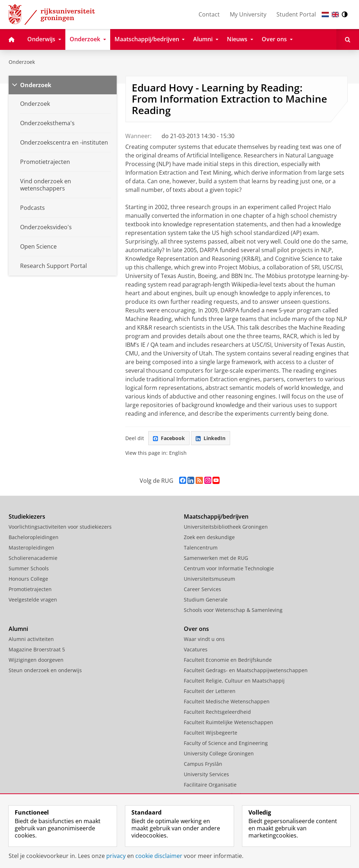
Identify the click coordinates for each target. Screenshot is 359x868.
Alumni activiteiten (31, 639)
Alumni (18, 629)
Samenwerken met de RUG (216, 558)
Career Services (202, 589)
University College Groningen (219, 753)
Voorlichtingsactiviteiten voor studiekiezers (60, 527)
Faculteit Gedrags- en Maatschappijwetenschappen (246, 670)
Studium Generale (206, 600)
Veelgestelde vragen (33, 600)
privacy (116, 856)
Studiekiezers (27, 516)
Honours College (28, 579)
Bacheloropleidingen (34, 537)
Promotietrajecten (30, 589)
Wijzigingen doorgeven (36, 660)
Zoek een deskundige (209, 537)
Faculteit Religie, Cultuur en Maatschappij (234, 681)
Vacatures (196, 649)
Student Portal (296, 14)
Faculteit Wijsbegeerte (211, 733)
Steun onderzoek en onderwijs (45, 670)
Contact (209, 14)
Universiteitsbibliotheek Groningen (226, 527)
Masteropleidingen (31, 548)
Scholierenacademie (33, 558)
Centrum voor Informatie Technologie (229, 568)
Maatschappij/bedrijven (216, 516)
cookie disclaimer (159, 856)
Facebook (169, 438)
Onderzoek (22, 62)
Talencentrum (201, 548)
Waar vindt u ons (204, 639)
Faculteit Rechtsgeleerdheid (217, 712)
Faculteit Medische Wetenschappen (227, 701)
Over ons (196, 629)
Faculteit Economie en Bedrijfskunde (228, 660)
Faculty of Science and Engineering (226, 743)
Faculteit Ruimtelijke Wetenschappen (229, 722)
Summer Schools (29, 568)
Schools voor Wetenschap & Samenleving (233, 610)
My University (248, 14)
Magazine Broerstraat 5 (37, 649)
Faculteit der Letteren (210, 691)
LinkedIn (211, 438)
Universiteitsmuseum (209, 579)
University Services (206, 774)
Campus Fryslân (203, 764)
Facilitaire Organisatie (210, 785)
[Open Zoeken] (348, 39)
